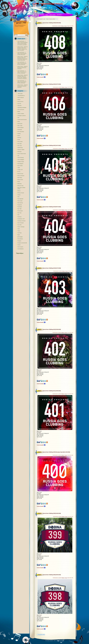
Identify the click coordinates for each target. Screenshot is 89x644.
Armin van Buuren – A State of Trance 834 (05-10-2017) (22, 54)
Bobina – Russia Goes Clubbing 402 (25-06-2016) (50, 329)
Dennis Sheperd (20, 128)
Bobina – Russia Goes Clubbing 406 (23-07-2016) (50, 84)
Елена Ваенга (20, 239)
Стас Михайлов (20, 249)
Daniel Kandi (20, 124)
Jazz (18, 156)
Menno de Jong (20, 186)
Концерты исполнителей (22, 243)
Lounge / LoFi (20, 170)
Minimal (19, 191)
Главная (42, 15)
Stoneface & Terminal (21, 221)
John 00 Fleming (21, 158)
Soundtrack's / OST (21, 219)
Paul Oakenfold (20, 199)
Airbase (19, 100)
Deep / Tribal (20, 126)
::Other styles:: (20, 94)
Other (18, 197)
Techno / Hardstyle (21, 227)
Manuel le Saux (20, 174)
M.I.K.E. (19, 172)
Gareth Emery (20, 148)
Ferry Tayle (20, 144)
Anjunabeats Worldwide (22, 108)
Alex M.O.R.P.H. (20, 102)
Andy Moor (19, 106)
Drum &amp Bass (21, 132)
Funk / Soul (20, 146)
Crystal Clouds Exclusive (22, 120)
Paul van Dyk (20, 201)
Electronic (19, 138)
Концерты (19, 241)
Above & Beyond (21, 98)
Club (18, 118)
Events (19, 140)
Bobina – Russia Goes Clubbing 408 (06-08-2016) (50, 23)
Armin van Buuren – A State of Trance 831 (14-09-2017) (22, 72)
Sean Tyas (19, 213)
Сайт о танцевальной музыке (48, 4)
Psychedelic (20, 207)
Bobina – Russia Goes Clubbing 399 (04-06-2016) (50, 513)
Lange (19, 168)
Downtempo (20, 130)
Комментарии (40, 77)
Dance (19, 122)
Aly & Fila (19, 104)
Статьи (65, 26)
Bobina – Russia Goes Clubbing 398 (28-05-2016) (50, 575)
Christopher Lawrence (22, 116)
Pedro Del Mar (20, 203)
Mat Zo (19, 182)
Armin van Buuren (21, 110)
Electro (19, 136)
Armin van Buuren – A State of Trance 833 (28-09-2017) (22, 63)
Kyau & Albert (20, 166)
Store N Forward (21, 223)
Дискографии (20, 237)
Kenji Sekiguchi (20, 164)
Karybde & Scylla (21, 162)
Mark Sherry (20, 178)
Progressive (20, 205)
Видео (19, 235)
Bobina (19, 112)
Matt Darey (20, 184)
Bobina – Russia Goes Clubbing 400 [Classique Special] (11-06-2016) (54, 452)
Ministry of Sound (21, 193)
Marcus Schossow (21, 176)
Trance (19, 231)
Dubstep (19, 134)
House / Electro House (22, 154)
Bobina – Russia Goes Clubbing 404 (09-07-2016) (50, 207)
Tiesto (19, 229)
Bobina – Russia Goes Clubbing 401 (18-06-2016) (50, 391)
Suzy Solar (19, 225)
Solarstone (19, 217)
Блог (47, 15)
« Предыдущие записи (41, 635)
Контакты (59, 15)
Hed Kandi (19, 152)
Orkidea (19, 195)
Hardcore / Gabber (21, 150)
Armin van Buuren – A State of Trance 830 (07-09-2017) (22, 82)
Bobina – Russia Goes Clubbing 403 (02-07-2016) (50, 268)
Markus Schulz (20, 180)
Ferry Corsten (20, 142)
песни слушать (20, 247)
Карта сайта (52, 15)
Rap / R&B (19, 209)
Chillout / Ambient (21, 114)
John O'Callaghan (21, 160)
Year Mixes (20, 233)
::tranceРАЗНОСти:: (21, 96)
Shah (18, 215)
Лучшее (19, 245)
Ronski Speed (20, 211)
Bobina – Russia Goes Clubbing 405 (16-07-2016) (50, 145)
